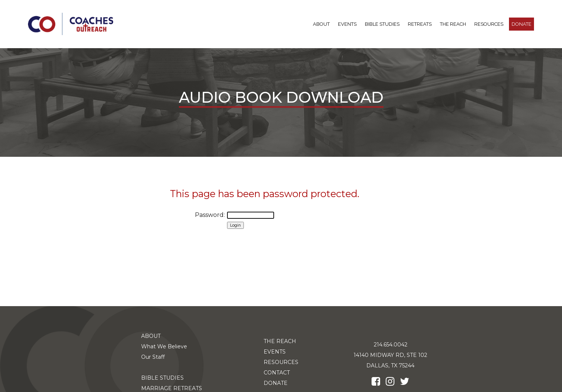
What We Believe (164, 346)
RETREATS (420, 24)
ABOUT (321, 24)
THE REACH (453, 24)
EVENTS (275, 352)
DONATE (521, 24)
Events (347, 24)
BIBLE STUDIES (382, 24)
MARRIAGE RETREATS (172, 388)
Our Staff (153, 357)
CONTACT (277, 373)
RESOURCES (489, 24)
